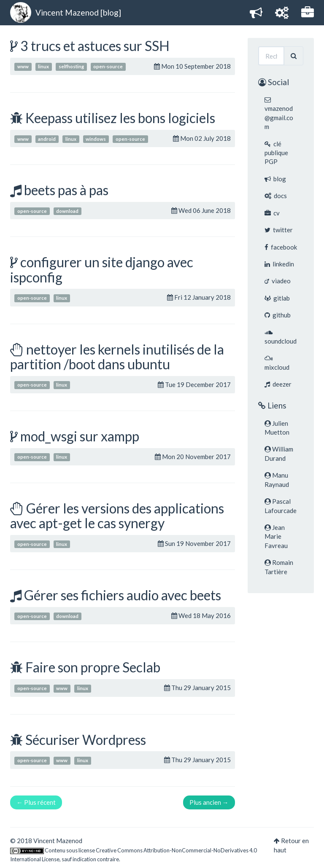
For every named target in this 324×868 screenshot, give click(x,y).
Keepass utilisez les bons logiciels (120, 118)
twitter (279, 230)
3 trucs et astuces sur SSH (95, 46)
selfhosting (71, 67)
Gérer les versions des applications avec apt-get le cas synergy (117, 516)
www (23, 67)
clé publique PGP (276, 153)
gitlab (277, 298)
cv (272, 213)
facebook (281, 247)
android (47, 139)
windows (96, 139)
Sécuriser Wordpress (86, 740)
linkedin (279, 264)
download (67, 211)
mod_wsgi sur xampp (80, 436)
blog (275, 179)
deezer (278, 384)
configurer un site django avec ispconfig (102, 269)
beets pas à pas (66, 190)
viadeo (278, 281)
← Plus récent (36, 802)
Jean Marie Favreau (276, 536)
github (278, 315)
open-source (108, 67)
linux (43, 67)
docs (276, 196)
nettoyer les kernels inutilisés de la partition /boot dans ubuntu (117, 357)
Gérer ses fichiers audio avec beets (123, 595)
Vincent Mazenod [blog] (78, 12)
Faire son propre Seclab (93, 667)
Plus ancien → (209, 802)
